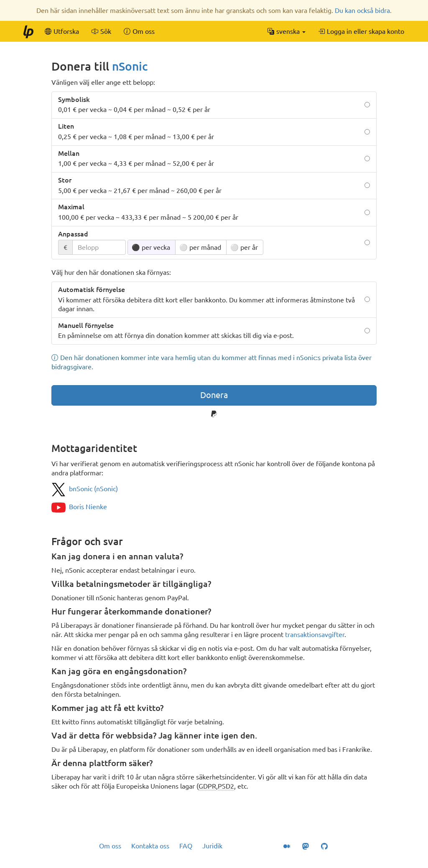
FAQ (186, 846)
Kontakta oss (150, 846)
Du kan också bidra (362, 10)
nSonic (130, 66)
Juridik (212, 846)
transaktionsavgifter (315, 635)
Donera (214, 395)
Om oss (110, 846)
